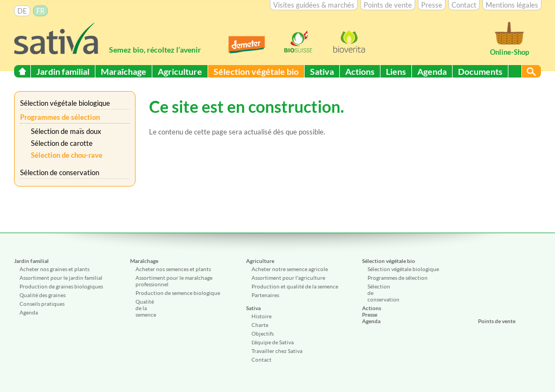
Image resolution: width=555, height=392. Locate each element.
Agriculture (180, 71)
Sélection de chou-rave (67, 155)
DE (22, 11)
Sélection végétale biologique (65, 103)
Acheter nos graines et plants (54, 269)
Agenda (432, 71)
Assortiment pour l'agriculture (288, 278)
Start (22, 71)
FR (40, 11)
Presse (432, 5)
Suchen (531, 71)
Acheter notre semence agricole (290, 269)
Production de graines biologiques (61, 286)
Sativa (322, 71)
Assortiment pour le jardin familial (61, 278)
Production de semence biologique (178, 293)
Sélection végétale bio (256, 71)
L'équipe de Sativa (273, 342)
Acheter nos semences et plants (173, 269)
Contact (464, 5)
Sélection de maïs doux (66, 131)
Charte (260, 325)
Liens (396, 71)
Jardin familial (63, 71)
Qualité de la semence (146, 308)
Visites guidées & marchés (314, 5)
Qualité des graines (43, 295)
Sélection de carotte (62, 143)
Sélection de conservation (60, 172)
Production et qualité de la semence (295, 286)
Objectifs (263, 333)
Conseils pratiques (42, 304)
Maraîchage (124, 71)
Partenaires (265, 295)
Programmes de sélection (60, 117)
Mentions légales (512, 5)
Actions (360, 71)
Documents (480, 71)
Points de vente (388, 5)
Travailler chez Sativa (277, 351)
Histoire (262, 316)
